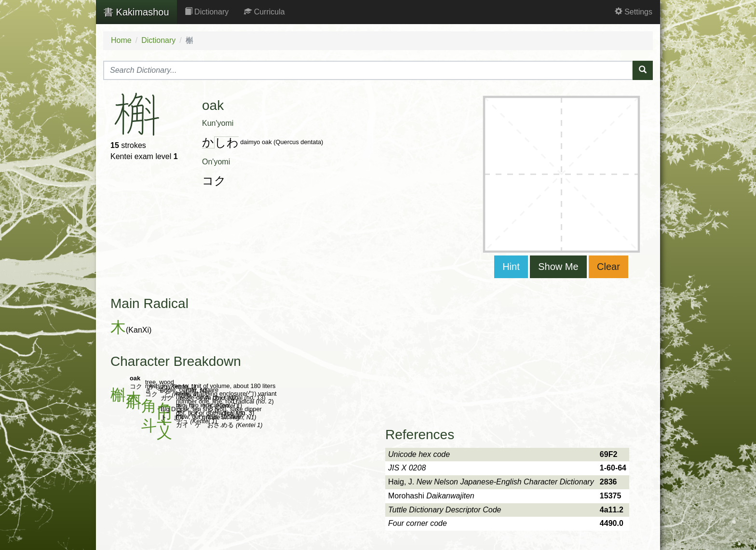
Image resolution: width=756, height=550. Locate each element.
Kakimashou (136, 12)
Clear (608, 267)
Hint (511, 267)
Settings (634, 12)
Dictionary (207, 12)
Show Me (558, 267)
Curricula (264, 12)
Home (121, 40)
